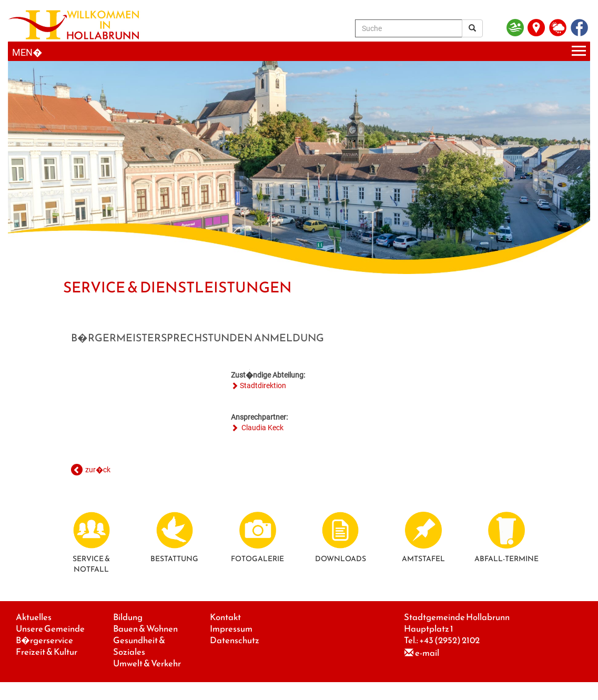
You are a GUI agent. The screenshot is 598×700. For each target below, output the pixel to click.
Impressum (231, 629)
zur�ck (98, 470)
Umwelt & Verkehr (147, 663)
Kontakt (225, 617)
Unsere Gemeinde (50, 629)
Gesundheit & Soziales (139, 646)
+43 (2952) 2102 (449, 640)
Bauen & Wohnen (145, 629)
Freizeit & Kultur (47, 652)
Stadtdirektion (263, 385)
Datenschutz (235, 640)
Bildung (128, 617)
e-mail (427, 653)
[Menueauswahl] (299, 51)
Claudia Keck (262, 428)
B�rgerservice (44, 640)
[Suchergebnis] (472, 28)
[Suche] (409, 28)
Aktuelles (34, 617)
